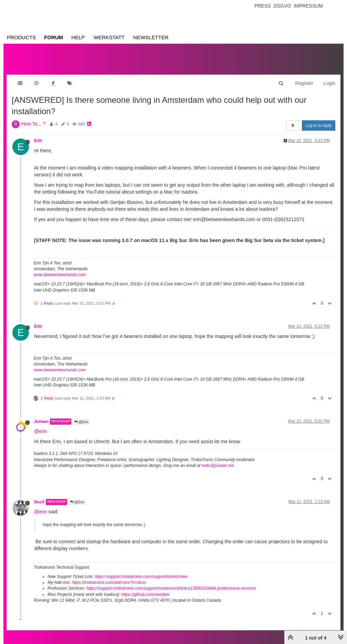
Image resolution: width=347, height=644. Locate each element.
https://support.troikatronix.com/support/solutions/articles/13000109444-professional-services (171, 588)
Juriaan (41, 422)
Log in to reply (319, 125)
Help (78, 37)
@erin (41, 431)
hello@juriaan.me (218, 466)
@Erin (81, 422)
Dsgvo (282, 6)
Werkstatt (109, 37)
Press (262, 6)
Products (21, 37)
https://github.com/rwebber (145, 594)
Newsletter (151, 37)
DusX (39, 502)
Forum (54, 37)
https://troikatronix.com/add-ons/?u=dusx (109, 582)
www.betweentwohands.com (60, 275)
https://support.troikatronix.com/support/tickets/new (141, 577)
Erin (38, 141)
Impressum (308, 6)
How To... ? (33, 124)
